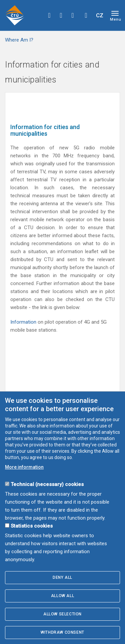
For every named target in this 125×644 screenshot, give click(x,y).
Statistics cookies (32, 526)
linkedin (73, 15)
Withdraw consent (62, 632)
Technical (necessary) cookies (47, 484)
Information (24, 322)
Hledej (86, 15)
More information (24, 467)
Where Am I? (19, 40)
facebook (49, 15)
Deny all (62, 577)
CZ (100, 15)
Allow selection (62, 614)
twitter (61, 15)
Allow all (62, 596)
